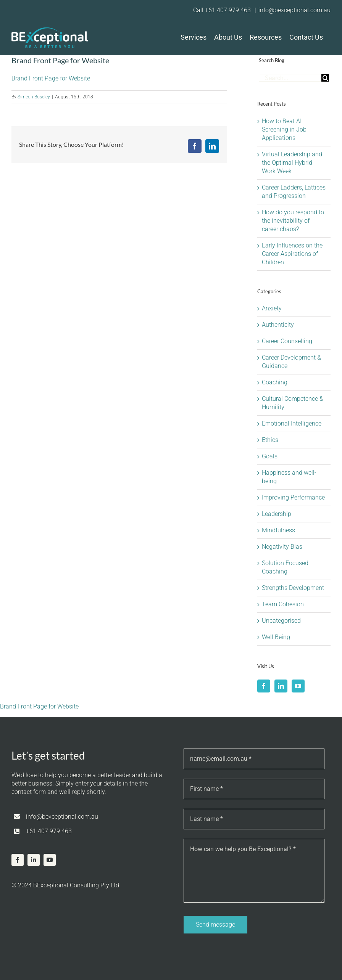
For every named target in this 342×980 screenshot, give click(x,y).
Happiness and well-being (289, 477)
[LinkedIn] (281, 686)
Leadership (277, 514)
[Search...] (290, 78)
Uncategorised (281, 621)
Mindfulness (278, 530)
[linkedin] (34, 860)
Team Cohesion (283, 604)
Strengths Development (293, 588)
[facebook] (18, 860)
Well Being (276, 637)
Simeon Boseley (34, 97)
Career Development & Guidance (291, 362)
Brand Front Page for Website (51, 78)
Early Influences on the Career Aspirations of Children (292, 254)
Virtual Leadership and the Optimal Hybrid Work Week (292, 163)
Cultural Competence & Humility (293, 403)
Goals (270, 456)
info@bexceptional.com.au (294, 10)
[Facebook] (264, 686)
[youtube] (50, 860)
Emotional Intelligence (292, 423)
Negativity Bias (282, 547)
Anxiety (272, 308)
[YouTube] (298, 686)
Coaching (275, 382)
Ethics (270, 440)
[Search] (325, 78)
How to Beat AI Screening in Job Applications (284, 129)
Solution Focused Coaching (285, 567)
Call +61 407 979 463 (223, 10)
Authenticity (278, 325)
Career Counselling (287, 341)
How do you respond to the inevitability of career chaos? (293, 221)
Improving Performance (293, 497)
